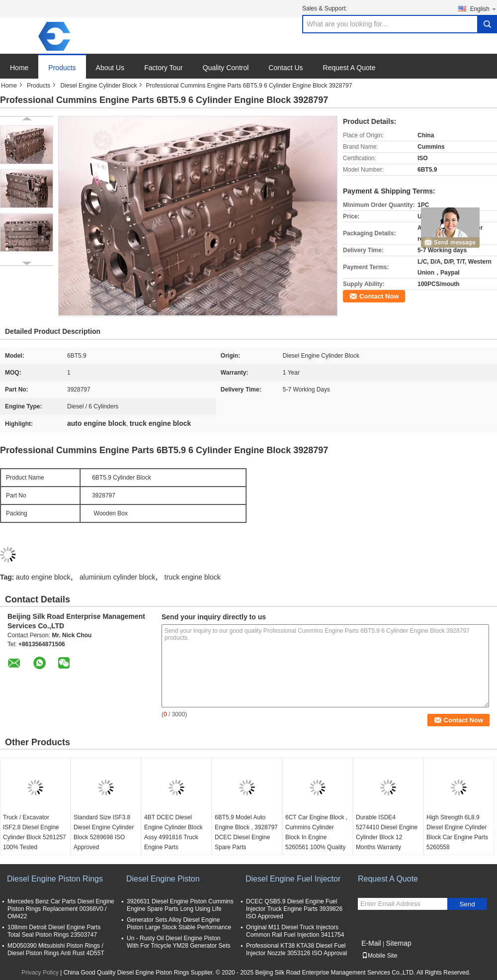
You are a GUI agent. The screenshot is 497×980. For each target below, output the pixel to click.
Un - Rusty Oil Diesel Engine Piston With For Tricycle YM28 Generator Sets (179, 942)
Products (62, 68)
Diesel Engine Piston (163, 879)
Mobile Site (379, 956)
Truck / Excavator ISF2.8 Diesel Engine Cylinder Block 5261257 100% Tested (35, 832)
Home (19, 68)
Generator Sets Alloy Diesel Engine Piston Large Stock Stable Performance (179, 924)
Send (467, 904)
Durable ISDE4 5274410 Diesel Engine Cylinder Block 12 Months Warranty (387, 832)
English (484, 9)
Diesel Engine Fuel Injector (293, 879)
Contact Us (286, 68)
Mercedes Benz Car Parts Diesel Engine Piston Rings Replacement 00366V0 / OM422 (61, 909)
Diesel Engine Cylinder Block (98, 86)
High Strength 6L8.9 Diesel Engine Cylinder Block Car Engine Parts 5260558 (457, 832)
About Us (110, 68)
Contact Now (379, 296)
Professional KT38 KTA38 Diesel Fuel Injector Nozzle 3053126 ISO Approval (296, 949)
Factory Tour (164, 68)
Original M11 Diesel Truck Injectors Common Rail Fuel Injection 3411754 (295, 931)
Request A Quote (349, 68)
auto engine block (43, 577)
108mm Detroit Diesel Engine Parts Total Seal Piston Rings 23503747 (54, 931)
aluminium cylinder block (118, 577)
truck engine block (193, 577)
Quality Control (226, 68)
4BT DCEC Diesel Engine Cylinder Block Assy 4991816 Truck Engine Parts (173, 832)
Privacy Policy (40, 973)
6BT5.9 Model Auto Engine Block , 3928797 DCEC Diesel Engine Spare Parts (246, 832)
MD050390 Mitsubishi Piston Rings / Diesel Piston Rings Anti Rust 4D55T (56, 949)
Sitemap (398, 943)
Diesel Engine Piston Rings (55, 879)
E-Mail (371, 943)
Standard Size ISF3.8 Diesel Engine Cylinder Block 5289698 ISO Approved (104, 832)
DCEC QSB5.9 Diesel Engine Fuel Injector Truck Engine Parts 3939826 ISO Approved (294, 909)
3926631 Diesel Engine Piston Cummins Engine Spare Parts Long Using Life (180, 905)
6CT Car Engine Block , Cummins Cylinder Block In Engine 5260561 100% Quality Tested (316, 837)
